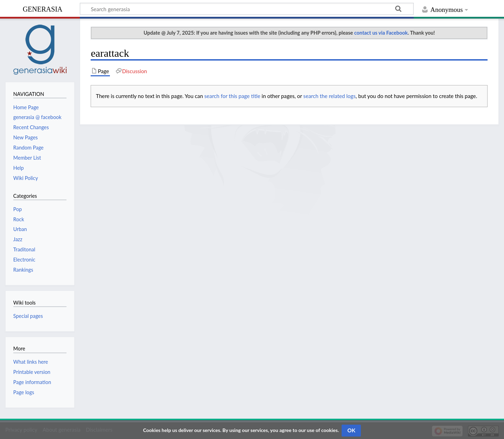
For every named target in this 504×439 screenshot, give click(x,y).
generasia (43, 8)
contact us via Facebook (381, 33)
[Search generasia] (247, 9)
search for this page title (232, 96)
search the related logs (330, 96)
